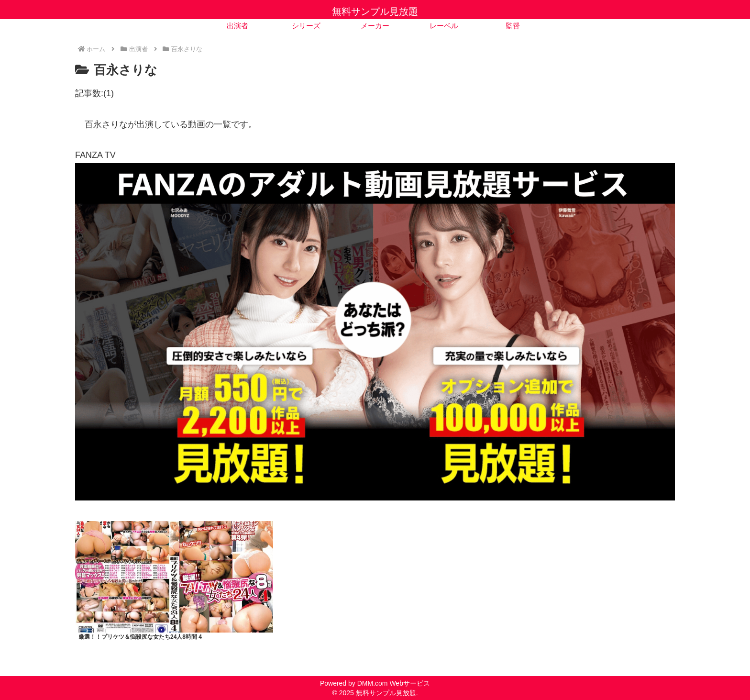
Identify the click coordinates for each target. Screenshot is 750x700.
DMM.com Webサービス (394, 683)
